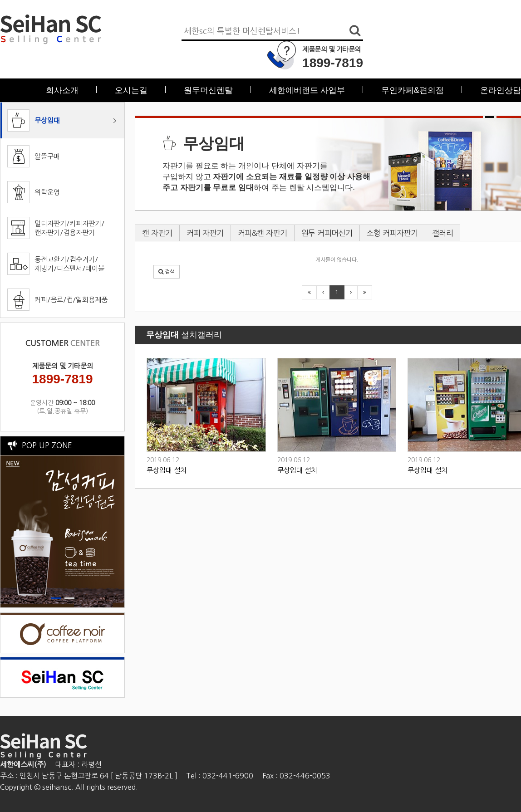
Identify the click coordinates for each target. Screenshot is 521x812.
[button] (167, 272)
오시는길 (131, 90)
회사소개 (62, 90)
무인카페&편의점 (413, 90)
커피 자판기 (205, 233)
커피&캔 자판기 (263, 233)
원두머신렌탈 (208, 90)
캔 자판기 (157, 233)
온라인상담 (501, 90)
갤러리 (443, 233)
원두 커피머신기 (327, 233)
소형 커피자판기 (392, 233)
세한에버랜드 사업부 (307, 90)
